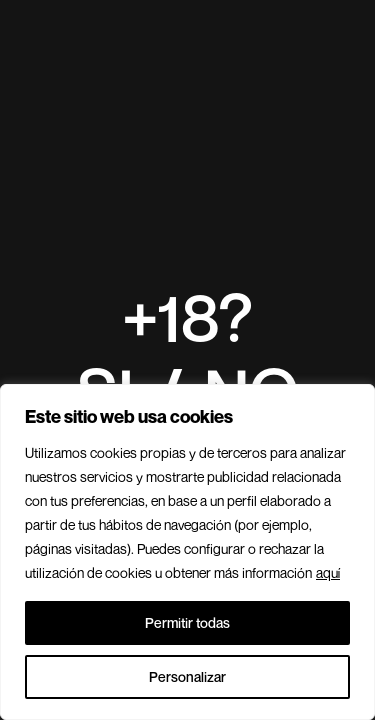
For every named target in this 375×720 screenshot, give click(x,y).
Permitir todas (187, 622)
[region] (187, 552)
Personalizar (187, 676)
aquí (328, 572)
